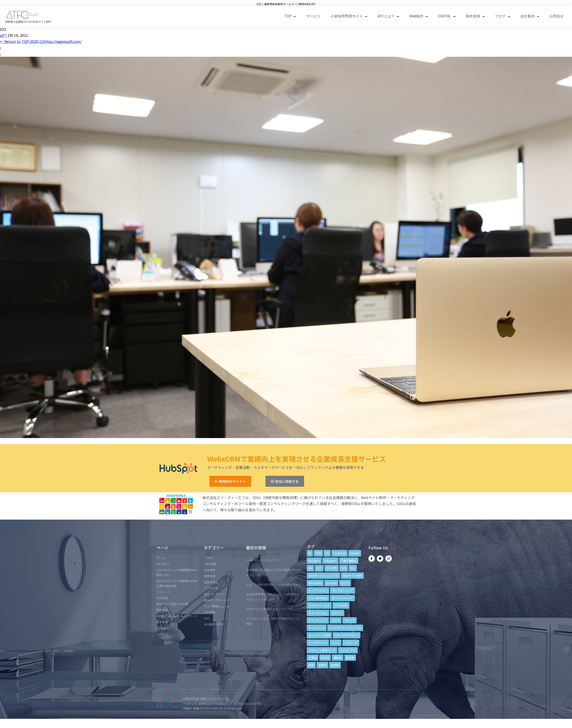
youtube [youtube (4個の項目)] (331, 583)
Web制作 (419, 16)
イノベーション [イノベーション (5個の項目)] (318, 590)
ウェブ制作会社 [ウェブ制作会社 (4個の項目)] (318, 598)
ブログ (503, 16)
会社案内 (530, 16)
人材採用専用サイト (349, 16)
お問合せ (557, 16)
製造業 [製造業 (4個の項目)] (350, 658)
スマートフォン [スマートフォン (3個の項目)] (318, 613)
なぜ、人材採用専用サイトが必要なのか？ (274, 585)
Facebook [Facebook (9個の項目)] (340, 553)
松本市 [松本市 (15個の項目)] (325, 658)
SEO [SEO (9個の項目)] (319, 568)
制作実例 (475, 16)
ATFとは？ (388, 16)
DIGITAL (447, 16)
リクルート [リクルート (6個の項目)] (351, 643)
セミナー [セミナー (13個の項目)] (337, 613)
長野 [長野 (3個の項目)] (311, 665)
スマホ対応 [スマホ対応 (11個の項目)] (341, 605)
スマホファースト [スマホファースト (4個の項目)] (319, 605)
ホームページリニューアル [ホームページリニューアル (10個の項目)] (345, 628)
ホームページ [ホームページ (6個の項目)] (317, 628)
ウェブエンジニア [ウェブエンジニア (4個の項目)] (343, 590)
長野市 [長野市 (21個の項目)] (322, 665)
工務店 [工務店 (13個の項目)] (313, 658)
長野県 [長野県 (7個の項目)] (335, 665)
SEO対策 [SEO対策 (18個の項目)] (331, 568)
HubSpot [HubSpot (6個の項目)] (314, 561)
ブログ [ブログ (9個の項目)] (336, 620)
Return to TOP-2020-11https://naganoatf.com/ (41, 41)
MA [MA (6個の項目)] (310, 568)
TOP (290, 16)
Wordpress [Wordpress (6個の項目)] (315, 583)
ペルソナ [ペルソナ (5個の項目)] (349, 620)
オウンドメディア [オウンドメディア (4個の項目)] (342, 598)
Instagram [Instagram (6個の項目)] (330, 561)
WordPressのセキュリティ (263, 560)
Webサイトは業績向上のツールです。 (271, 609)
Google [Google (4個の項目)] (355, 553)
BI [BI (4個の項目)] (310, 553)
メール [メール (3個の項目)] (336, 643)
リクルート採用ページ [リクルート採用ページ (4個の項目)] (322, 650)
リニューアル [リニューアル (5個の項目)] (348, 650)
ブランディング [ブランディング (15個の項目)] (318, 620)
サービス (313, 16)
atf (2, 35)
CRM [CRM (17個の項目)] (318, 553)
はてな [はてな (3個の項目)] (345, 583)
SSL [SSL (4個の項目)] (353, 568)
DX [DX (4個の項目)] (327, 553)
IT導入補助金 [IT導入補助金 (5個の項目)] (349, 561)
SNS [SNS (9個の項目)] (344, 568)
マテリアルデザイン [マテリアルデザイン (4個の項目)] (347, 635)
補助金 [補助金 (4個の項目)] (338, 658)
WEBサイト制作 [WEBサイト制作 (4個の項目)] (352, 576)
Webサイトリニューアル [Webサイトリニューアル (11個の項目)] (323, 576)
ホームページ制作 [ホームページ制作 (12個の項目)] (319, 635)
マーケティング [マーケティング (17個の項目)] (318, 643)
